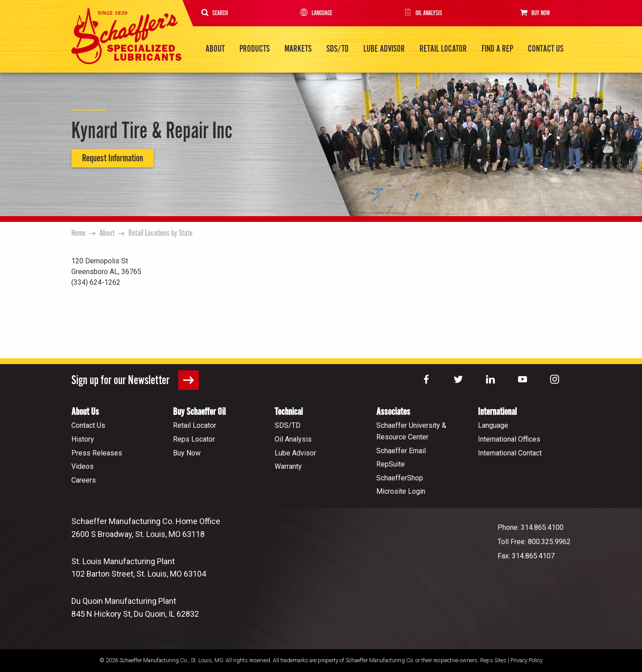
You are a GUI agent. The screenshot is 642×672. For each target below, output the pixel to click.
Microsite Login (401, 491)
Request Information (113, 158)
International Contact (510, 452)
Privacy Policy (527, 660)
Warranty (288, 466)
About (215, 49)
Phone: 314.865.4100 (531, 527)
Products (255, 49)
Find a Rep (497, 49)
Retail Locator (443, 49)
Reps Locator (194, 439)
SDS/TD (337, 49)
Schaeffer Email (401, 450)
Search (215, 13)
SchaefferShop (400, 477)
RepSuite (391, 464)
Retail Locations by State (160, 233)
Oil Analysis (422, 13)
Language (315, 13)
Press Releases (97, 452)
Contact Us (546, 49)
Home (78, 233)
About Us (85, 412)
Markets (298, 49)
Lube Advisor (384, 49)
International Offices (509, 439)
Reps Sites (493, 660)
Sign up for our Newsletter (135, 380)
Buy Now (534, 13)
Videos (82, 466)
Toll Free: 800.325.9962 (534, 541)
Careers (84, 480)
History (83, 439)
